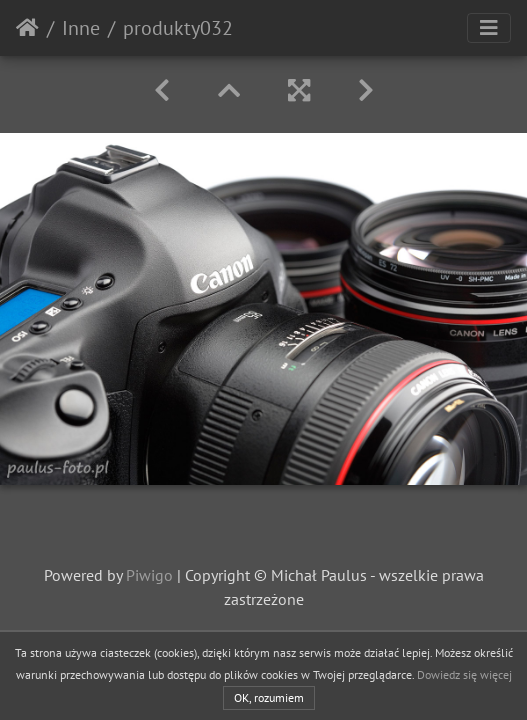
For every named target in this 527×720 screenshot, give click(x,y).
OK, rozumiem (269, 697)
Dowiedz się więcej (464, 674)
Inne (81, 28)
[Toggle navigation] (489, 28)
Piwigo (149, 575)
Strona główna (27, 28)
